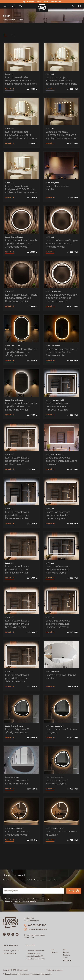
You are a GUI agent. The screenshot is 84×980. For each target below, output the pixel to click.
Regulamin (67, 961)
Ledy (52, 950)
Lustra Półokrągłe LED (35, 956)
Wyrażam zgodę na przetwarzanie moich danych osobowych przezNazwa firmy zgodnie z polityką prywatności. (29, 900)
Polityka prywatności (55, 970)
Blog (65, 950)
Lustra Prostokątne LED (35, 959)
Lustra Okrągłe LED (34, 953)
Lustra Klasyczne (9, 953)
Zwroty (66, 952)
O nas (65, 958)
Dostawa (67, 955)
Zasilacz (54, 952)
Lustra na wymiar (9, 20)
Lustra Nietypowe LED (11, 951)
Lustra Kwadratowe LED (35, 951)
